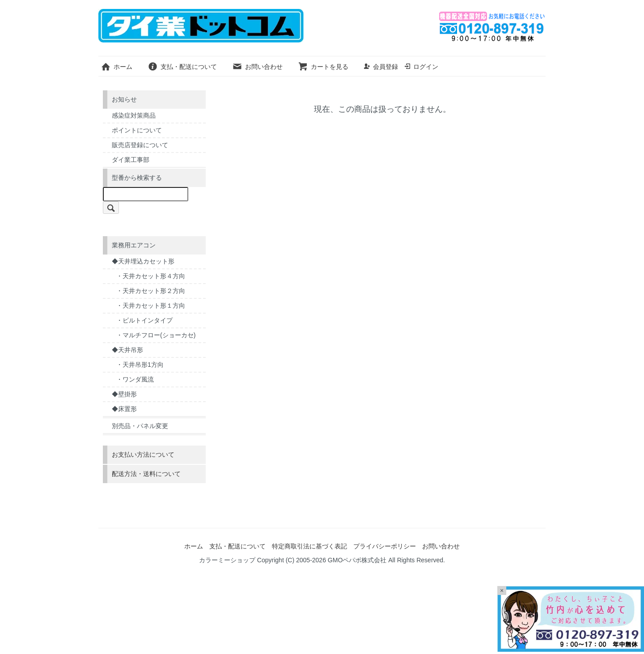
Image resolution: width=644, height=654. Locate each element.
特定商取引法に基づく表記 (309, 546)
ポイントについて (137, 130)
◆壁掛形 (124, 394)
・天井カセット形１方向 (151, 306)
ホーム (117, 67)
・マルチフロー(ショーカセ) (156, 335)
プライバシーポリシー (385, 546)
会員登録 (381, 67)
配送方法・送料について (146, 474)
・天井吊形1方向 (140, 365)
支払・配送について (182, 67)
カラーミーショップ (227, 560)
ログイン (421, 67)
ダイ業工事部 (131, 160)
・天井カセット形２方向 (151, 291)
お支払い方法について (143, 454)
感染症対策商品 (134, 115)
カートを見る (323, 67)
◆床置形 (124, 409)
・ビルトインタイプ (144, 320)
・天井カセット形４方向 (151, 276)
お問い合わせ (257, 67)
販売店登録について (140, 145)
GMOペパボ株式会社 (357, 560)
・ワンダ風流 (135, 379)
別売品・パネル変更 (140, 426)
